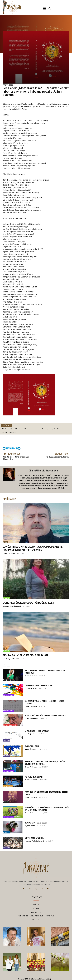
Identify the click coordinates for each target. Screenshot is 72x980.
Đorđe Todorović (31, 780)
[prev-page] (4, 665)
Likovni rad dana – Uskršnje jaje (39, 686)
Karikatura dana (32, 746)
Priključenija (7, 680)
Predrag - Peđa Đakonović (34, 841)
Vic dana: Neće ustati (34, 777)
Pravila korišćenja (46, 979)
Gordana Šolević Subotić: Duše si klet (28, 603)
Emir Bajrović (30, 734)
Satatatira (6, 740)
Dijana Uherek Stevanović (43, 471)
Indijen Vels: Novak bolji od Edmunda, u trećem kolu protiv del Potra (45, 763)
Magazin (6, 832)
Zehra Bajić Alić (9, 659)
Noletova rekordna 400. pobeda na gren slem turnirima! (45, 672)
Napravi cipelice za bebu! (36, 823)
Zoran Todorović (9, 553)
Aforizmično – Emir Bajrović (37, 731)
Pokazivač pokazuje (10, 725)
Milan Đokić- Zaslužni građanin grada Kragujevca (46, 715)
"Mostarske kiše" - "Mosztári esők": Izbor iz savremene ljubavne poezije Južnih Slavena (32, 429)
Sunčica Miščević (31, 689)
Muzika (6, 802)
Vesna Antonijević (31, 718)
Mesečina (6, 598)
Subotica (12, 432)
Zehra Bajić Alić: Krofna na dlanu (26, 655)
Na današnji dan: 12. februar (58, 457)
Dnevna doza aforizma (34, 838)
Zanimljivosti (8, 786)
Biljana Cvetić (30, 826)
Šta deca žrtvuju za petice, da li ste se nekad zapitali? (44, 702)
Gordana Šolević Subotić (12, 606)
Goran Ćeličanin (31, 749)
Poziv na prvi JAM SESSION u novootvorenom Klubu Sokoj (47, 793)
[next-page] (8, 665)
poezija (4, 432)
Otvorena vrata (8, 695)
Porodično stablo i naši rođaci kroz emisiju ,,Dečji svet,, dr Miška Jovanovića (47, 809)
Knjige (5, 542)
